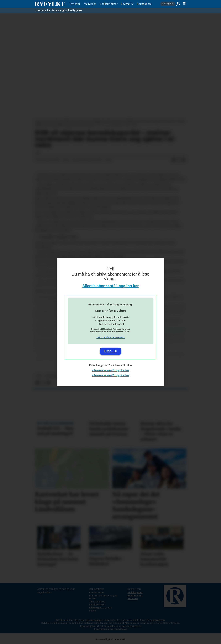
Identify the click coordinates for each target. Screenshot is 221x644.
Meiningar (90, 4)
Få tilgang (168, 4)
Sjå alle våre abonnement (110, 338)
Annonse (133, 599)
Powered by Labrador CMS (111, 639)
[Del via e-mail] (184, 160)
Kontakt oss (144, 4)
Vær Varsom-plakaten (92, 620)
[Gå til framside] (50, 4)
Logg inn (178, 4)
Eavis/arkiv (127, 4)
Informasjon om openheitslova (111, 629)
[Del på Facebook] (174, 160)
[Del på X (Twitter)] (179, 160)
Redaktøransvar (156, 620)
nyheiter (51, 376)
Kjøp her (110, 351)
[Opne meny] (184, 4)
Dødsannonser (108, 4)
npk (39, 376)
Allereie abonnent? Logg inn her (110, 286)
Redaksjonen (135, 593)
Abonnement (135, 596)
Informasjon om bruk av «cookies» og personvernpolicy (111, 626)
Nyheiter (75, 4)
